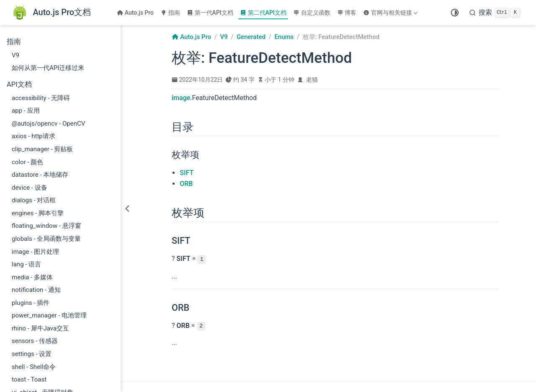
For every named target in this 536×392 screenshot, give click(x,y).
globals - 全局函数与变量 (46, 239)
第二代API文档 (263, 13)
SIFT (187, 173)
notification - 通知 (36, 290)
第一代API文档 (210, 13)
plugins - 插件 (31, 303)
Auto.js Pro (135, 13)
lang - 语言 (26, 264)
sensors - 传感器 (35, 341)
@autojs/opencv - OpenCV (48, 124)
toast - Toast (29, 379)
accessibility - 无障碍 (41, 98)
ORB (186, 184)
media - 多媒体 (32, 277)
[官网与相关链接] (391, 13)
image (181, 98)
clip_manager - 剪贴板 (42, 149)
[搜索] (495, 13)
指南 (170, 13)
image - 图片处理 (35, 252)
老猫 (312, 80)
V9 (15, 55)
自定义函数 (312, 13)
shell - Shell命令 (34, 367)
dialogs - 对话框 (34, 200)
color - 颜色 (27, 162)
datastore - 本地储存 (40, 175)
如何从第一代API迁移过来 (48, 68)
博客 (347, 13)
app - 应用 (26, 111)
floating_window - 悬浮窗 (46, 226)
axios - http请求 (33, 136)
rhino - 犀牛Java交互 (40, 328)
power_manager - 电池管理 (49, 315)
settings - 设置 (32, 354)
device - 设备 (30, 188)
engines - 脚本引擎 (38, 213)
